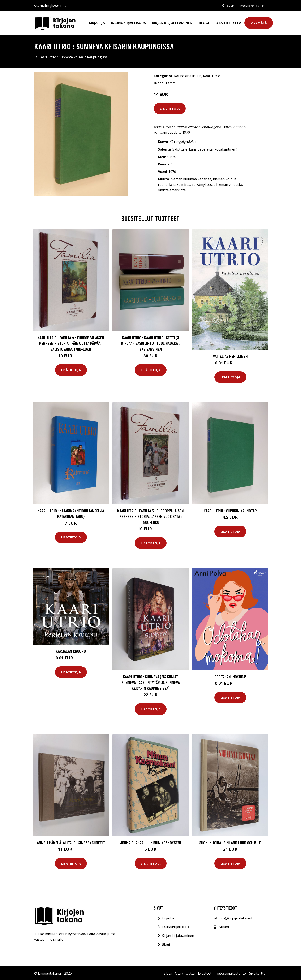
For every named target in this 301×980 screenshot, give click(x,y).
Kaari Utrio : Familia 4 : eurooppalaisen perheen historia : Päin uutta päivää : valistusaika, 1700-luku (71, 342)
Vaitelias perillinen (230, 355)
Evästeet (205, 972)
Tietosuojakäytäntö (230, 972)
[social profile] (66, 6)
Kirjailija (97, 22)
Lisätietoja (170, 107)
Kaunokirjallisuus (128, 22)
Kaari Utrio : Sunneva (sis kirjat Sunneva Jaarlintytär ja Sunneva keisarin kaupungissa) (151, 681)
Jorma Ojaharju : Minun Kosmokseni (150, 841)
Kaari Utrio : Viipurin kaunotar (230, 509)
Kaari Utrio (212, 75)
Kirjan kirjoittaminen (172, 22)
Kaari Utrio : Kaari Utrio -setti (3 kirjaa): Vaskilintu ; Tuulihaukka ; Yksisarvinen (150, 342)
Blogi (204, 22)
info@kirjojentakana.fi (249, 6)
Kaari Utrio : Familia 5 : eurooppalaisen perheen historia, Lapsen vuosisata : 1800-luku (150, 515)
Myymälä (259, 22)
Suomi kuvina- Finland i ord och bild (230, 841)
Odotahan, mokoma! (230, 675)
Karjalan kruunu (71, 650)
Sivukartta (257, 972)
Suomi (226, 6)
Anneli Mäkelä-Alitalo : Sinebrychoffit (71, 841)
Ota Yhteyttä (228, 22)
